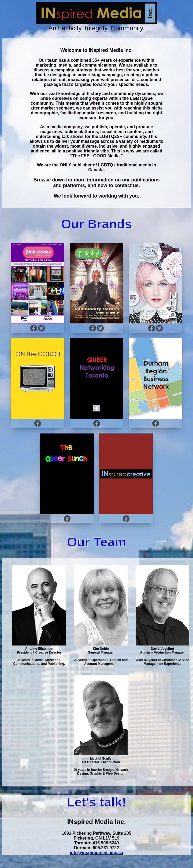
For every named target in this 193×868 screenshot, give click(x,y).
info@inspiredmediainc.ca (97, 853)
